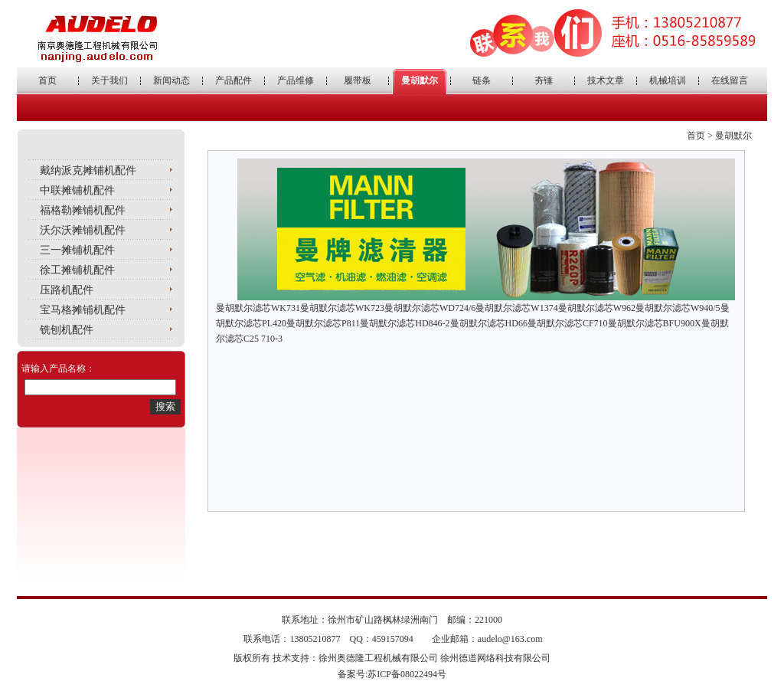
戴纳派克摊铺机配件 (88, 170)
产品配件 (234, 80)
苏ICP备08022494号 (407, 674)
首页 (47, 80)
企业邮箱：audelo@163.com (487, 639)
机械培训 (668, 80)
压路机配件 (67, 290)
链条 (482, 80)
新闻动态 (171, 80)
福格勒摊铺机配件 (83, 210)
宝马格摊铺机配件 (83, 310)
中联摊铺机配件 (77, 190)
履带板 (358, 80)
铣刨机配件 (67, 330)
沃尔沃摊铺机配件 (83, 230)
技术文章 (606, 80)
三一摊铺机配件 (77, 250)
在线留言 (730, 80)
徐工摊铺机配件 (77, 270)
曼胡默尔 (420, 80)
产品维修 (296, 80)
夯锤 (544, 80)
